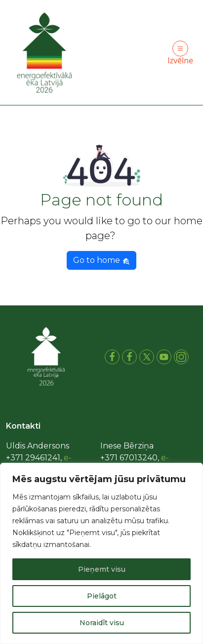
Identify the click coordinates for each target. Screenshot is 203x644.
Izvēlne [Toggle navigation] (180, 53)
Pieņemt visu (102, 569)
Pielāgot (102, 596)
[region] (101, 553)
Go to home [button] (101, 260)
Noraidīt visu (102, 623)
